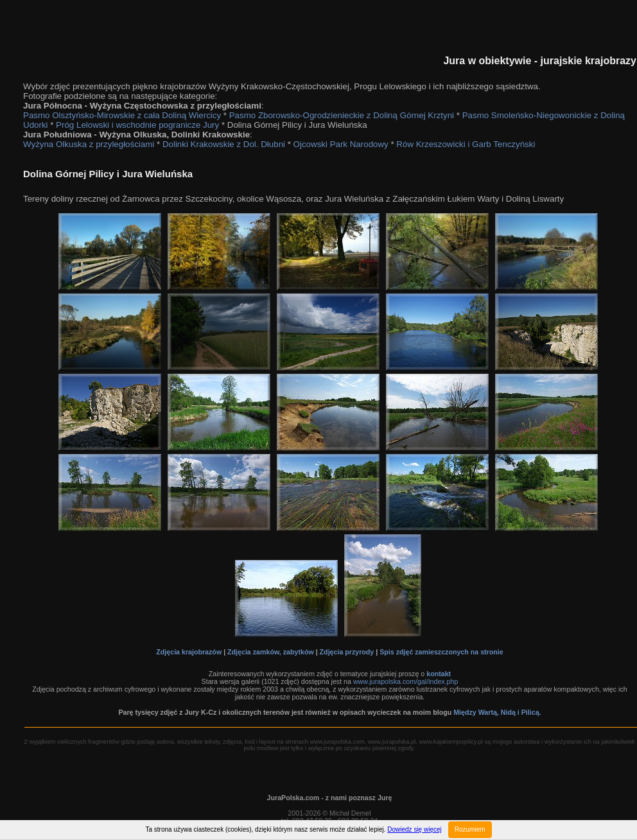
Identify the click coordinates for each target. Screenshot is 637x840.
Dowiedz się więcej (414, 829)
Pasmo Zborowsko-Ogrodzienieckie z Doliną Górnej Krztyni (342, 115)
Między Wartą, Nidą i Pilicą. (497, 712)
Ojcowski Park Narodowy (341, 144)
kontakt (439, 674)
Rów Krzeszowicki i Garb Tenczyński (466, 144)
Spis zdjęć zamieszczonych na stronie (441, 652)
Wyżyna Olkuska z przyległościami (89, 144)
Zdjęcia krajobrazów (189, 652)
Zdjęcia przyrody (347, 652)
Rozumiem (470, 829)
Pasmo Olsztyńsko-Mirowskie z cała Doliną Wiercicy (122, 115)
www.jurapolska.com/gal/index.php (406, 681)
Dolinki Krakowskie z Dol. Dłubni (224, 144)
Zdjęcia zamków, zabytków (271, 652)
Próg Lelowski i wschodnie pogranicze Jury (137, 125)
